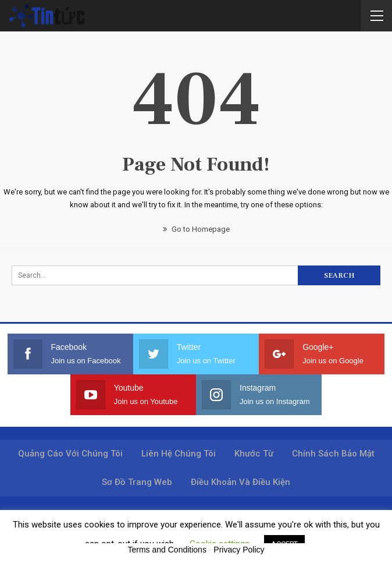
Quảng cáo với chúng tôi (70, 454)
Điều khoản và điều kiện (240, 482)
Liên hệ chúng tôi (179, 454)
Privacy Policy (239, 550)
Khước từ (254, 454)
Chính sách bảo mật (333, 454)
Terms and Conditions (167, 550)
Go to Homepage (196, 229)
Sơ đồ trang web (137, 482)
